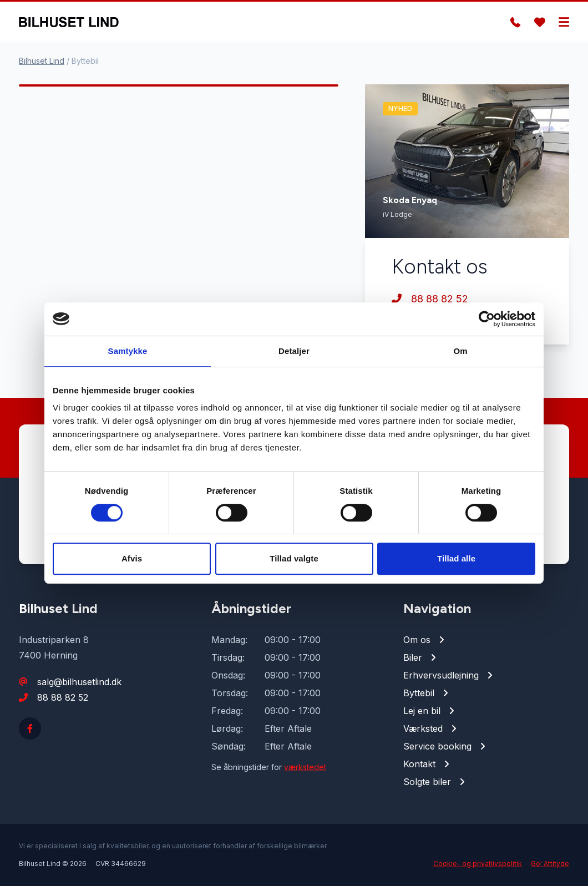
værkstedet (305, 767)
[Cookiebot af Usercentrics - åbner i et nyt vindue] (487, 319)
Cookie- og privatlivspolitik (478, 864)
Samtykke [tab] (128, 351)
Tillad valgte (294, 558)
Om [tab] (460, 351)
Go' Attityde (550, 864)
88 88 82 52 (430, 299)
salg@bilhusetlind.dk (79, 682)
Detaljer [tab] (294, 351)
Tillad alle (456, 558)
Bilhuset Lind (42, 61)
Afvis (132, 558)
